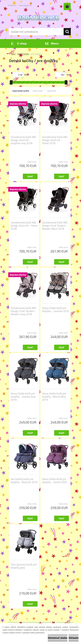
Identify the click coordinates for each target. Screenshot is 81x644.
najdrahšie (52, 91)
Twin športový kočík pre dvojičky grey (24, 566)
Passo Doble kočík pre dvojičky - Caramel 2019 (55, 310)
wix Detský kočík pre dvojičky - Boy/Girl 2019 (24, 481)
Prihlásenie (12, 5)
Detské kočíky (23, 54)
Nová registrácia (25, 5)
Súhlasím (74, 638)
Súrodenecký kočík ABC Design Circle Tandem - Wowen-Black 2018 (55, 226)
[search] (67, 32)
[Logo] (39, 18)
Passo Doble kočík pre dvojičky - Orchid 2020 (54, 481)
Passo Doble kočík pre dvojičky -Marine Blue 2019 (54, 397)
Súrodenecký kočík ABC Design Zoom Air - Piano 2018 (24, 226)
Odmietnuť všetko (58, 638)
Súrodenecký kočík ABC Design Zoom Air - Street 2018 (55, 140)
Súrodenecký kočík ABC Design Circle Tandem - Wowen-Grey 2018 (24, 311)
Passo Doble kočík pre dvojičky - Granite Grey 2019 (23, 397)
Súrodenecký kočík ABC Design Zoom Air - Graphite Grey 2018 (24, 140)
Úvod (13, 54)
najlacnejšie (38, 91)
